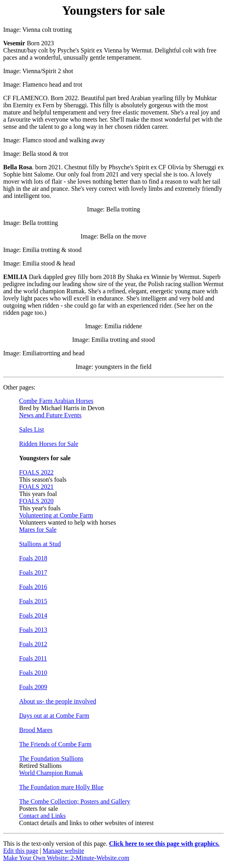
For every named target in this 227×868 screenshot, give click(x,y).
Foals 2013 (33, 630)
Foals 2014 (33, 615)
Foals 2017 (33, 573)
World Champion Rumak (51, 773)
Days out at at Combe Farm (54, 716)
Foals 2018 (33, 558)
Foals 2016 (33, 587)
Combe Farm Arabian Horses (56, 401)
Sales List (32, 429)
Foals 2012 (33, 644)
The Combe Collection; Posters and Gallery (75, 801)
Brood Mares (36, 730)
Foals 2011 (33, 658)
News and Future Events (50, 415)
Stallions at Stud (40, 544)
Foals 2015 (33, 601)
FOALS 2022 (36, 472)
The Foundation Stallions (51, 759)
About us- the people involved (58, 701)
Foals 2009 (33, 687)
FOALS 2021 (36, 487)
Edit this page (21, 851)
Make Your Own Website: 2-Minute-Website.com (66, 858)
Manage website (63, 851)
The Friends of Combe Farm (55, 744)
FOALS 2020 (36, 501)
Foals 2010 (33, 673)
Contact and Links (42, 816)
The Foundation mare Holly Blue (61, 787)
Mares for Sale (38, 530)
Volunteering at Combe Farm (56, 515)
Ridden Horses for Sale (49, 444)
